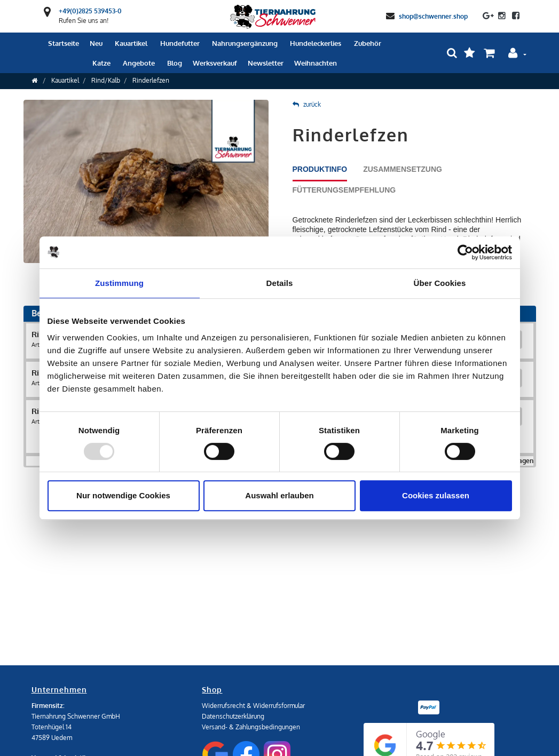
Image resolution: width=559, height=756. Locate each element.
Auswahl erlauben (279, 495)
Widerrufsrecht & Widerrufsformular (253, 706)
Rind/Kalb (106, 80)
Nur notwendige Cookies (123, 495)
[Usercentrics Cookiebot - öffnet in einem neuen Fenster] (465, 252)
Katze (101, 63)
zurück (307, 104)
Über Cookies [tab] (440, 283)
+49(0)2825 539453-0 (90, 11)
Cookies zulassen (436, 495)
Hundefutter (180, 43)
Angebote (139, 63)
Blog (175, 63)
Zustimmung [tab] (119, 283)
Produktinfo (320, 169)
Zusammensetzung (403, 169)
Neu (96, 43)
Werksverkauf (215, 63)
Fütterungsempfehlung (344, 190)
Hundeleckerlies (316, 43)
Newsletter (266, 63)
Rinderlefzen (151, 80)
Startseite (64, 43)
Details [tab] (280, 283)
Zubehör (368, 43)
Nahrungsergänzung (245, 43)
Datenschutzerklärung (233, 716)
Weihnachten (316, 63)
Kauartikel (131, 43)
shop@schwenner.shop (433, 16)
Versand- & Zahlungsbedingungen (251, 727)
